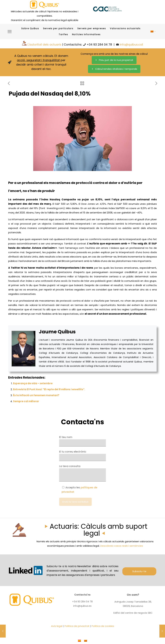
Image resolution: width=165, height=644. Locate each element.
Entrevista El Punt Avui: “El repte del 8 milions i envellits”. (49, 389)
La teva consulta (82, 473)
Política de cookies (103, 626)
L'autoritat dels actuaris (44, 44)
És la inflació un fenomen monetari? (36, 395)
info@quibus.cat (131, 44)
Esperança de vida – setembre (33, 383)
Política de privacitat (77, 626)
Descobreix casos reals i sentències (122, 546)
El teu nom (82, 441)
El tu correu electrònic (82, 456)
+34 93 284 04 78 (99, 44)
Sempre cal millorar (26, 401)
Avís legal (57, 626)
